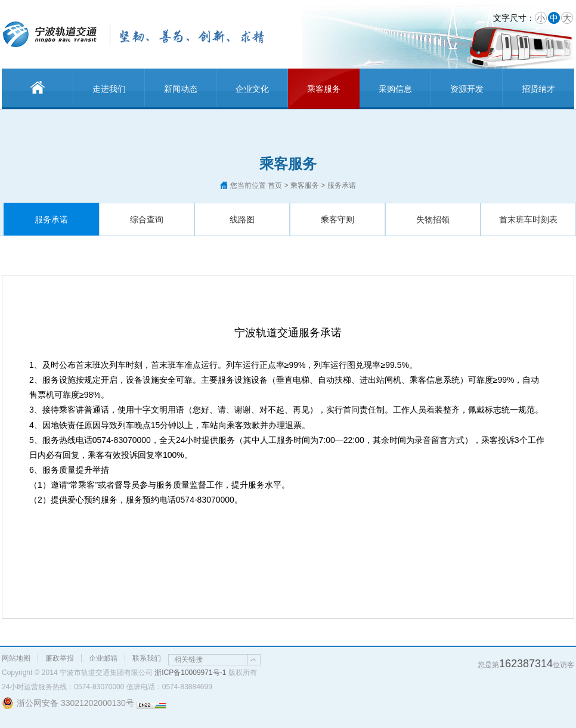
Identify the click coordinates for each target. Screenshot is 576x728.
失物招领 (433, 219)
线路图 (242, 219)
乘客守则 (337, 219)
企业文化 (252, 89)
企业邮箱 (103, 658)
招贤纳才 (538, 89)
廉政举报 (60, 658)
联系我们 (147, 658)
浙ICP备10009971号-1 (190, 673)
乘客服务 (324, 89)
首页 (275, 185)
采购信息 (395, 89)
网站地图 (16, 658)
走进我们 (109, 89)
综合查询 (147, 219)
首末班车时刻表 (528, 219)
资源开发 (467, 89)
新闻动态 (181, 89)
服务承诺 (51, 219)
